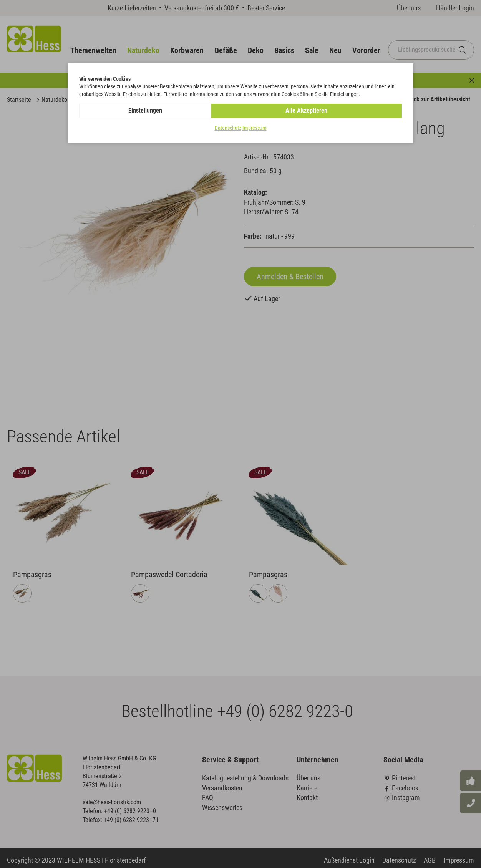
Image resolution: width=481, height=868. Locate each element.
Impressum (255, 128)
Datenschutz (228, 128)
